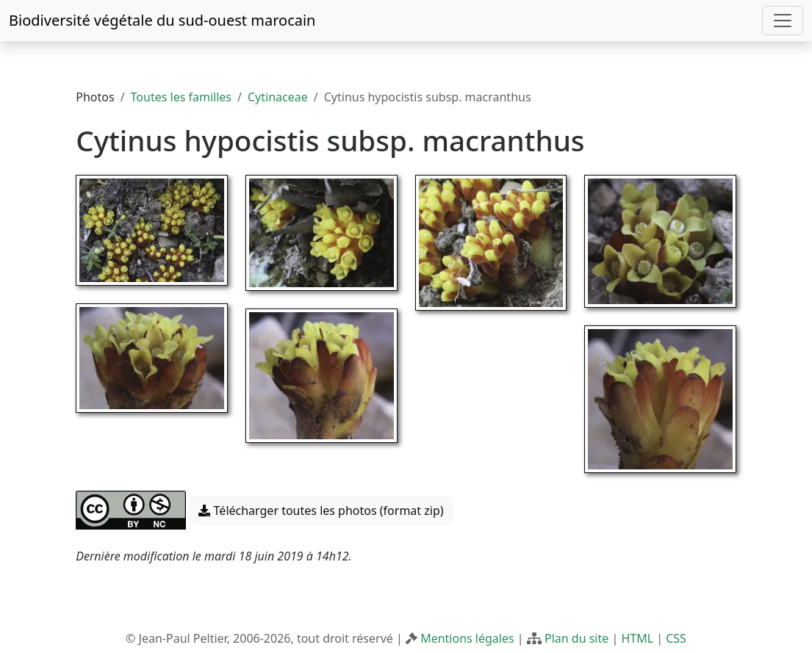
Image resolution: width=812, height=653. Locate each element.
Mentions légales (467, 638)
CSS (676, 638)
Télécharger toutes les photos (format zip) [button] (321, 511)
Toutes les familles (181, 97)
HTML (637, 638)
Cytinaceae (278, 97)
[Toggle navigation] (783, 21)
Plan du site (576, 638)
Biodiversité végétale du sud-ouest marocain (162, 20)
